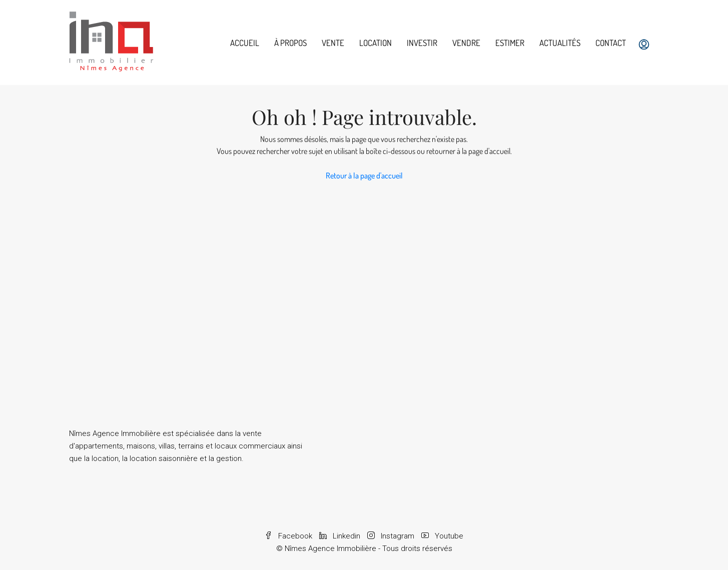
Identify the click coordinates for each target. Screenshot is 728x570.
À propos (290, 43)
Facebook (289, 536)
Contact (611, 43)
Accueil (245, 43)
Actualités (560, 43)
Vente (333, 43)
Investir (422, 43)
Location (376, 43)
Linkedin (341, 536)
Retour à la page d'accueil (364, 175)
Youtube (442, 536)
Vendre (466, 43)
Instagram (392, 536)
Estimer (510, 43)
